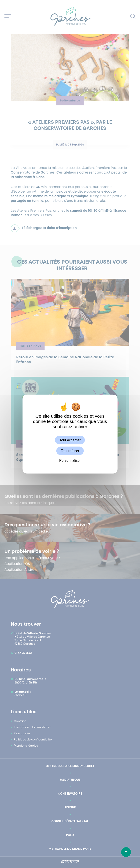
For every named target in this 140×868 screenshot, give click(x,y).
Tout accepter (70, 440)
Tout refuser (70, 451)
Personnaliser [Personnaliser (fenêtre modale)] (70, 461)
